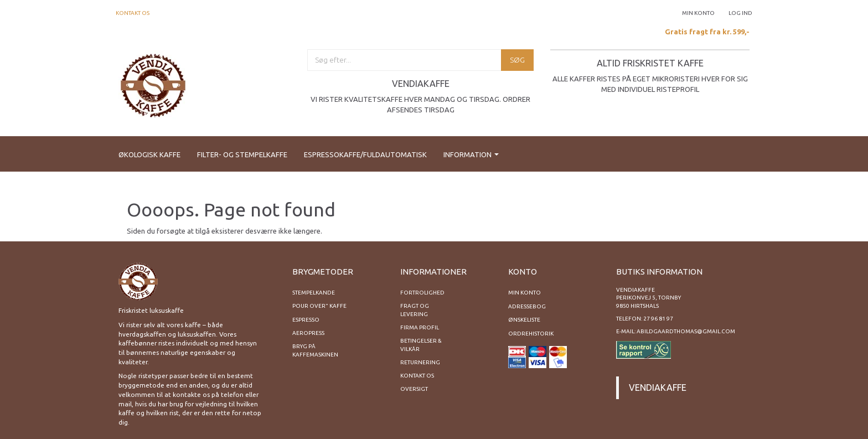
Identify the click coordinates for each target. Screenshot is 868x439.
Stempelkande (314, 293)
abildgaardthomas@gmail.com (686, 331)
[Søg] (517, 60)
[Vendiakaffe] (153, 84)
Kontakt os (133, 13)
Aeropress (308, 333)
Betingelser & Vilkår (421, 345)
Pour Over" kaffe (319, 306)
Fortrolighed (422, 293)
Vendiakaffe (658, 388)
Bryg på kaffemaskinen (315, 350)
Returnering (420, 362)
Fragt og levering (415, 310)
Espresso (306, 320)
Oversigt (414, 389)
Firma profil (420, 327)
